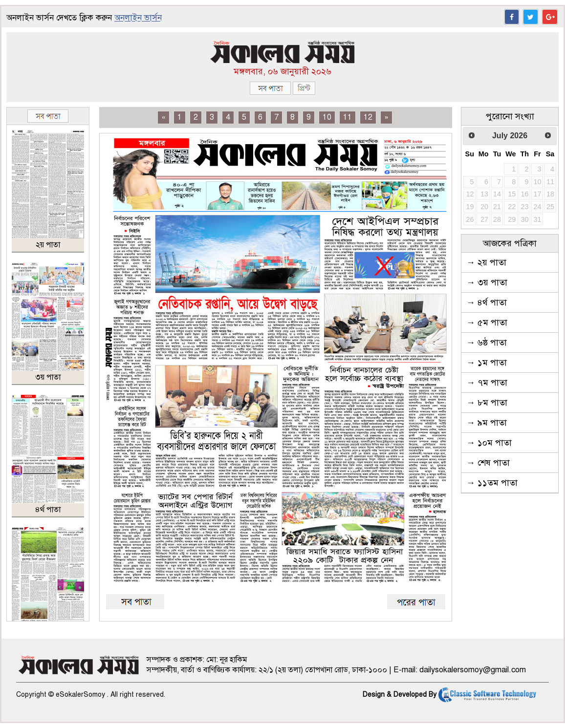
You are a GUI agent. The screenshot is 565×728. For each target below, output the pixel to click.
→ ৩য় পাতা (487, 282)
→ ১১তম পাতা (492, 483)
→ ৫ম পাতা (487, 322)
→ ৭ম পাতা (487, 383)
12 (368, 117)
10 (327, 117)
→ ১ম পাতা (487, 363)
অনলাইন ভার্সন (138, 18)
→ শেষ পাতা (488, 463)
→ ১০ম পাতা (489, 443)
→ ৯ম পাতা (487, 423)
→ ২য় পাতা (486, 262)
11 (348, 117)
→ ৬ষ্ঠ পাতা (487, 343)
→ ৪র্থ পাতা (487, 302)
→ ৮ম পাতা (487, 403)
